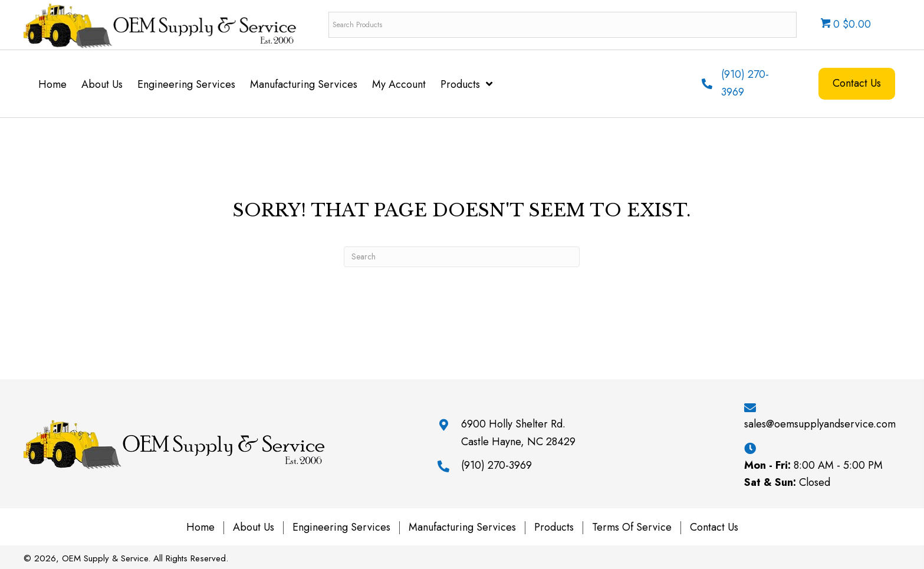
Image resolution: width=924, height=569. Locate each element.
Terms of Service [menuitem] (632, 528)
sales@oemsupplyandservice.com (820, 424)
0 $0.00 (846, 24)
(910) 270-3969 (496, 465)
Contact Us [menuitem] (714, 528)
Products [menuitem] (554, 528)
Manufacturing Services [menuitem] (462, 528)
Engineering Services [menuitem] (341, 528)
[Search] (462, 257)
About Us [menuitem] (254, 528)
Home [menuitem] (200, 528)
